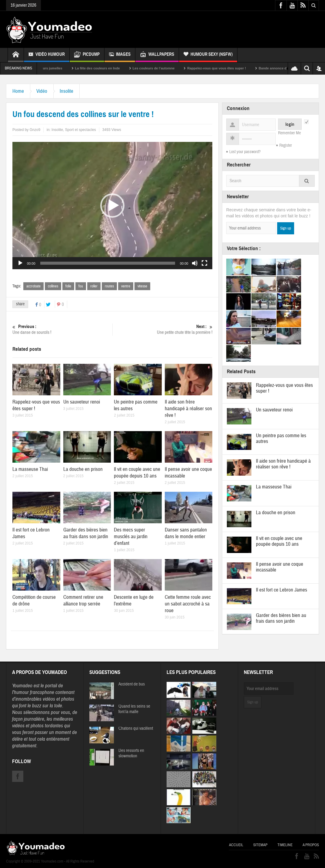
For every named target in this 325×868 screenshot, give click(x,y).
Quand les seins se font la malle (134, 709)
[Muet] (195, 263)
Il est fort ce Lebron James (282, 590)
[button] (112, 206)
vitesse (142, 286)
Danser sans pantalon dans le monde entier (186, 533)
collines (53, 286)
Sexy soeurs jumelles (53, 68)
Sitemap (260, 845)
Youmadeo (22, 686)
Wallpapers (157, 55)
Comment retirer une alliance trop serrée (83, 600)
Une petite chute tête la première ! (163, 329)
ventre (126, 286)
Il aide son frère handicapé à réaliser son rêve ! (188, 409)
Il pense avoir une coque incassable (280, 567)
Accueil (236, 845)
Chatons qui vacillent (136, 729)
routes (109, 286)
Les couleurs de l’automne (162, 68)
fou (81, 286)
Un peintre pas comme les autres (281, 438)
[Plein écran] (204, 263)
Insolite (66, 91)
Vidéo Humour (47, 55)
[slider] (108, 263)
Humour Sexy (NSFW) (208, 55)
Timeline (285, 845)
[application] (112, 206)
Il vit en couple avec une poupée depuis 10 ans (137, 473)
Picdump (87, 55)
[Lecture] (20, 263)
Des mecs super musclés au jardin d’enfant (131, 536)
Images (120, 55)
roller (94, 286)
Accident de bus (132, 684)
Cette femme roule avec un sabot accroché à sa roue (188, 604)
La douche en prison (83, 469)
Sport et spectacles (81, 130)
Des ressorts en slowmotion (131, 753)
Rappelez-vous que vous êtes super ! (225, 68)
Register (286, 146)
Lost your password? (245, 152)
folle (68, 286)
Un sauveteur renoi (82, 402)
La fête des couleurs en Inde (105, 68)
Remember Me (289, 133)
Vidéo (42, 91)
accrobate (33, 286)
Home (18, 91)
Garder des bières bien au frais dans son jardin (86, 533)
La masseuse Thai (30, 469)
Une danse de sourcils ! (62, 329)
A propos (311, 845)
